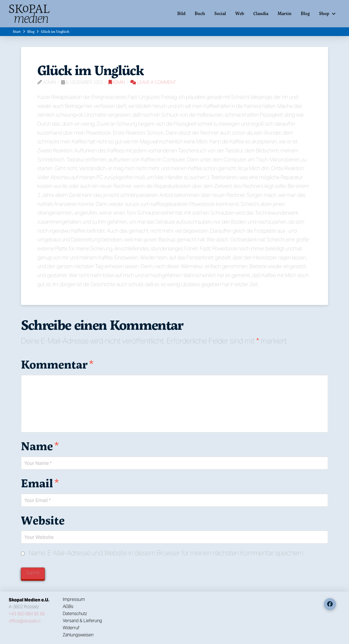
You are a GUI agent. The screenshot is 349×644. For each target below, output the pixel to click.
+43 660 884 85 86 (27, 614)
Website (43, 520)
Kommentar (57, 364)
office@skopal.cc (25, 621)
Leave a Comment (153, 82)
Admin (117, 82)
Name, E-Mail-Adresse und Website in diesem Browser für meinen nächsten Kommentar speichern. (166, 553)
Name (40, 446)
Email (40, 483)
